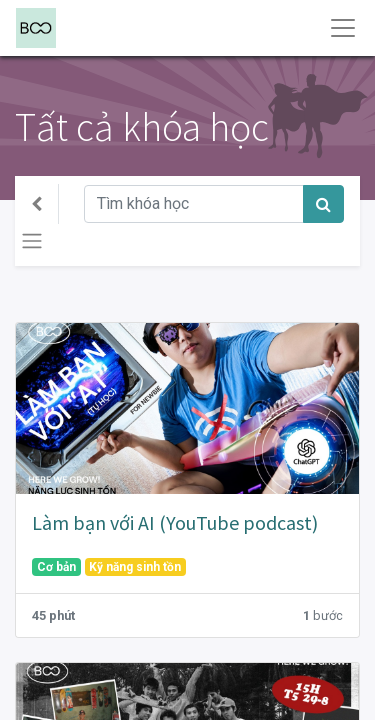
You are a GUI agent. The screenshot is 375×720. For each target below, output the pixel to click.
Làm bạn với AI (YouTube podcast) (175, 522)
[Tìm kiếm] (323, 204)
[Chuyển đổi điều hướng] (32, 241)
